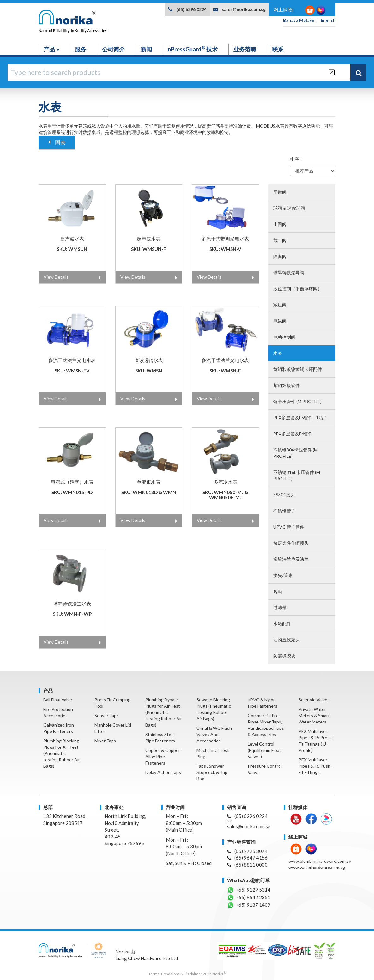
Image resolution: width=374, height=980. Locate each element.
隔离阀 (280, 256)
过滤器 (280, 607)
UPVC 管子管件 (289, 527)
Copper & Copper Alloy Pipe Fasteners (163, 756)
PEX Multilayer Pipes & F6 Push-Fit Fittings (315, 766)
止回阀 (280, 224)
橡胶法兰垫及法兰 (291, 559)
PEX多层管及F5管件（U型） (301, 417)
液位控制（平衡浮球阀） (298, 289)
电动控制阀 (284, 337)
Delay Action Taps (163, 772)
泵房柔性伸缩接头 (291, 543)
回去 (57, 142)
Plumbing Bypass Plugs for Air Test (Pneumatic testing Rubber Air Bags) (164, 712)
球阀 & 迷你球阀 (289, 208)
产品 (51, 49)
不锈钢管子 (284, 511)
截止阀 (280, 240)
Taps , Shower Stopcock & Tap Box (212, 772)
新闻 (146, 49)
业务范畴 (245, 49)
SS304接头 (284, 495)
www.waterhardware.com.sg (317, 867)
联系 (278, 49)
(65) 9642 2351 (249, 898)
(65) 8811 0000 (247, 865)
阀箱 (278, 591)
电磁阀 (280, 321)
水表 (278, 353)
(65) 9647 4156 (247, 858)
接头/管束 (283, 575)
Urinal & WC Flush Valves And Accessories (214, 734)
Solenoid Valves (314, 700)
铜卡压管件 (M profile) (297, 401)
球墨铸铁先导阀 (289, 272)
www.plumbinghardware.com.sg (320, 861)
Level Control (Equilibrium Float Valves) (264, 750)
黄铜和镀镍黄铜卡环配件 (298, 369)
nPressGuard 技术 (193, 49)
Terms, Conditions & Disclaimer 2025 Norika (187, 974)
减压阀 (280, 305)
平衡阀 (280, 192)
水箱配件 (282, 623)
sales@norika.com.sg (244, 9)
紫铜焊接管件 (287, 385)
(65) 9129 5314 (249, 890)
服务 (81, 49)
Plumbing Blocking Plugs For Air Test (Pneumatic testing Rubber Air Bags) (62, 753)
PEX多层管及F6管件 (293, 434)
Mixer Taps (105, 741)
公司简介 (113, 49)
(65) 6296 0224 (191, 9)
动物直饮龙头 (287, 640)
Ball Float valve (58, 700)
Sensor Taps (107, 715)
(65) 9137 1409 (249, 905)
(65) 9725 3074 (247, 851)
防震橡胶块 (284, 656)
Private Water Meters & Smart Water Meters (314, 715)
